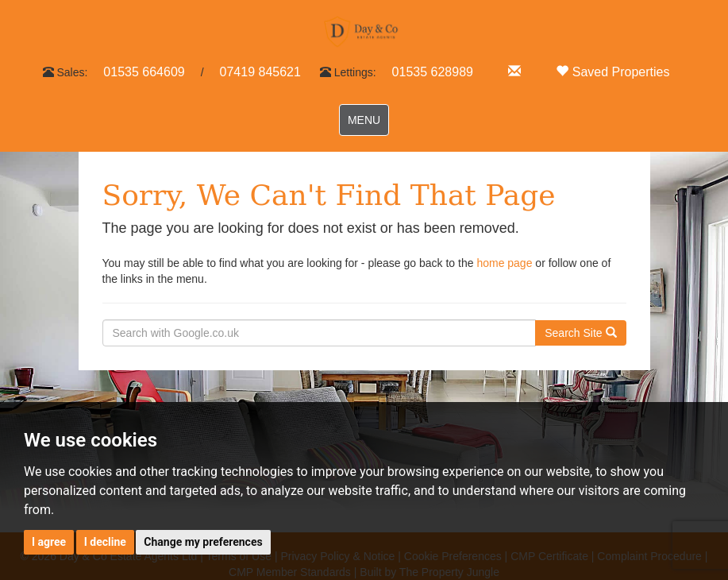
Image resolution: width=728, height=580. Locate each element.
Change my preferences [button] (203, 542)
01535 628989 (433, 72)
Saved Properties (612, 72)
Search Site (580, 333)
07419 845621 (260, 72)
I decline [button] (105, 542)
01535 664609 (144, 72)
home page (504, 263)
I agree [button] (49, 542)
